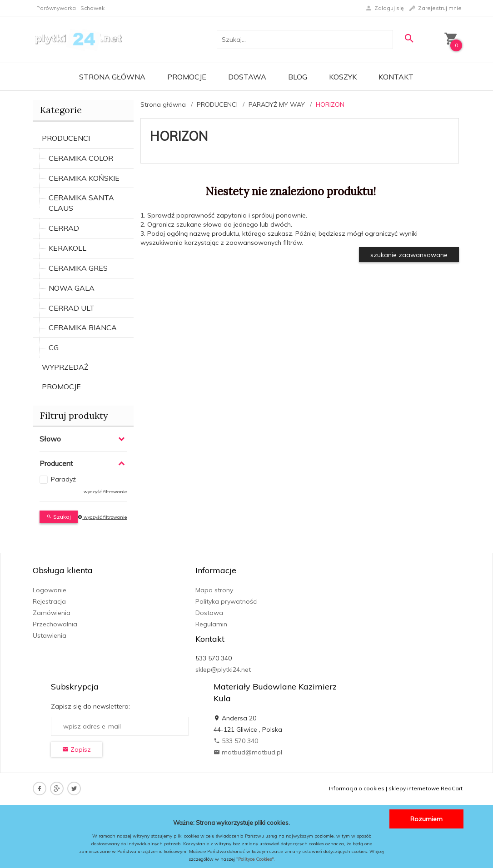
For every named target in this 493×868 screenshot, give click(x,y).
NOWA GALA (72, 288)
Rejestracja (49, 601)
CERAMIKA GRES (78, 268)
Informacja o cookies (357, 788)
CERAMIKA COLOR (81, 158)
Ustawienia (50, 635)
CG (54, 347)
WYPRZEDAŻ (65, 367)
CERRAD (64, 228)
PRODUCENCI (66, 138)
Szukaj (59, 517)
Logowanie (50, 590)
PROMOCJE (61, 387)
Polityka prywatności (227, 601)
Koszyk (343, 77)
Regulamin (211, 624)
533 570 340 (236, 741)
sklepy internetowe (414, 788)
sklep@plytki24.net (223, 670)
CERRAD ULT (72, 308)
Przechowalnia (55, 624)
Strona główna (112, 77)
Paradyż (63, 479)
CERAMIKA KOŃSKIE (84, 178)
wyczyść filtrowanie (105, 492)
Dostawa (247, 77)
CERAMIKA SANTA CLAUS (81, 203)
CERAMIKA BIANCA (83, 327)
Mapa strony (214, 590)
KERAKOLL (67, 248)
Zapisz (77, 749)
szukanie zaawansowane (409, 255)
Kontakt (396, 77)
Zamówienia (52, 613)
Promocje (187, 77)
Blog (298, 77)
